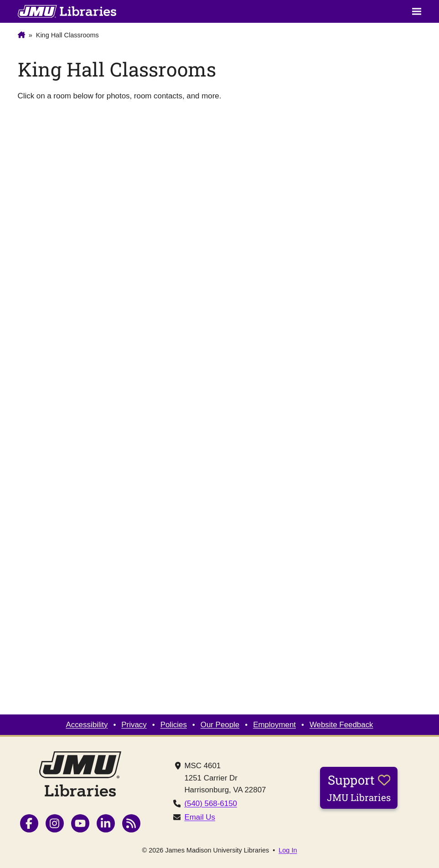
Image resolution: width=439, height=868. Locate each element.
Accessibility (87, 725)
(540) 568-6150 (211, 804)
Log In (288, 850)
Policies (174, 725)
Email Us (200, 817)
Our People (220, 725)
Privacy (134, 725)
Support (359, 788)
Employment (274, 725)
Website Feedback (341, 725)
